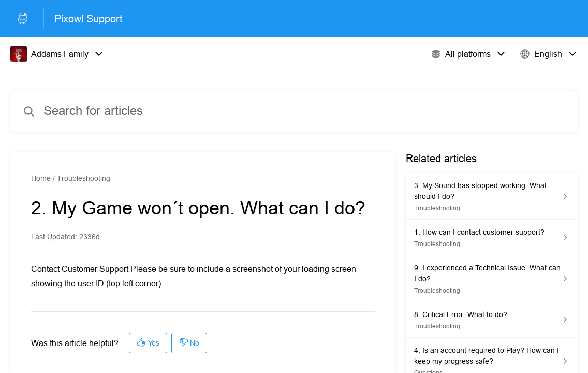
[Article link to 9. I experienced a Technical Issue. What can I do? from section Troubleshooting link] (492, 279)
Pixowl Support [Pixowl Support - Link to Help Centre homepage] (89, 18)
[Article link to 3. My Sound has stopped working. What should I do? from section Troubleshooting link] (492, 196)
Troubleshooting (84, 178)
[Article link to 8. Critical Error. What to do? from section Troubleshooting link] (492, 320)
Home (41, 178)
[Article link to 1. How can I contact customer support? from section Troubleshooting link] (492, 238)
